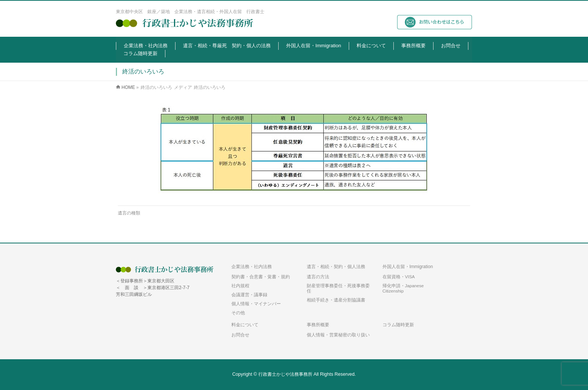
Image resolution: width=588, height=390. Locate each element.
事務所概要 (318, 325)
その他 (238, 313)
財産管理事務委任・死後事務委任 (338, 288)
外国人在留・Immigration (408, 267)
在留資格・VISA (399, 277)
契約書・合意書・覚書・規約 (261, 277)
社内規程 (240, 286)
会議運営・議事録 (249, 295)
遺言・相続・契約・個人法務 (336, 267)
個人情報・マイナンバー (256, 304)
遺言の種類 (129, 213)
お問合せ (240, 335)
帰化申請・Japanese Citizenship (403, 288)
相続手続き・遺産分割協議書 (336, 300)
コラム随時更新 (398, 325)
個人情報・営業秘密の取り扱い (338, 335)
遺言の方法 (318, 277)
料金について (245, 325)
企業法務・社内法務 (252, 267)
